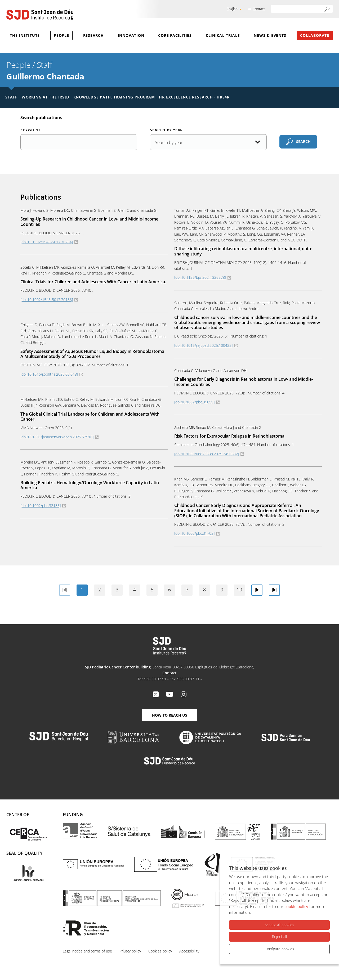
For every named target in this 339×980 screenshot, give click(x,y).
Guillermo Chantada (45, 76)
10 (239, 590)
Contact (259, 9)
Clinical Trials (223, 35)
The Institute (25, 35)
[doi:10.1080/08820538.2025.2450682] (207, 454)
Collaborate (315, 35)
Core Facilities (175, 35)
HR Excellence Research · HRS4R (194, 97)
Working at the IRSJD (45, 97)
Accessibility (189, 951)
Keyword (30, 130)
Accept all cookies (279, 925)
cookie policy (296, 907)
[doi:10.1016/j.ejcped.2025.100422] (203, 345)
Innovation (131, 35)
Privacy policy (130, 951)
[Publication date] (208, 142)
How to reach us (170, 715)
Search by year (166, 130)
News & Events (270, 35)
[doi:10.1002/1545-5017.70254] (47, 242)
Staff (44, 65)
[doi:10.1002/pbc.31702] (194, 533)
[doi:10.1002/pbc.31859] (194, 402)
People (61, 35)
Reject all (279, 937)
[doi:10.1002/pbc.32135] (41, 505)
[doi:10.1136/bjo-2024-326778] (200, 277)
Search (303, 141)
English (232, 9)
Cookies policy (160, 951)
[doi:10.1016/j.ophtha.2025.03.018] (49, 374)
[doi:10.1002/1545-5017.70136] (47, 300)
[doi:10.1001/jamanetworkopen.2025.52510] (57, 437)
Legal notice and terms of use (87, 951)
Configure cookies (279, 949)
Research (93, 35)
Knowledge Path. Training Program (114, 97)
